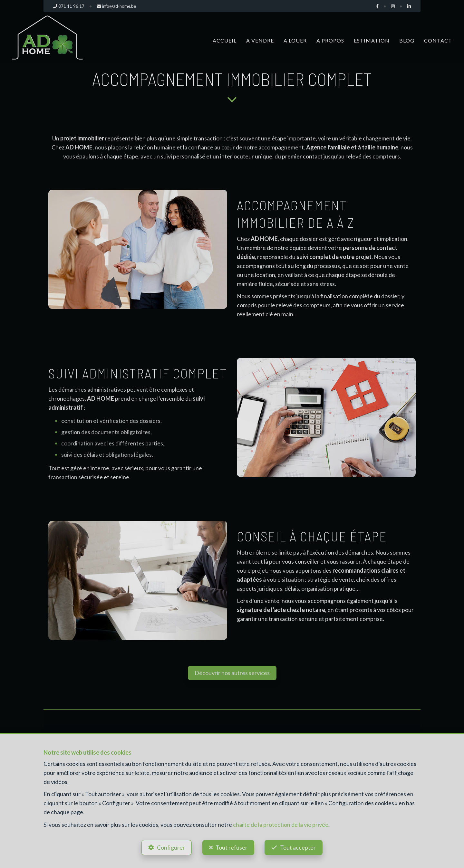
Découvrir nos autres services (232, 673)
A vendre (260, 40)
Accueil (225, 40)
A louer (295, 40)
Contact (438, 40)
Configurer (171, 847)
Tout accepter (298, 847)
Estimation (372, 40)
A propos (330, 40)
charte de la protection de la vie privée (281, 824)
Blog (407, 40)
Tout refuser (232, 847)
